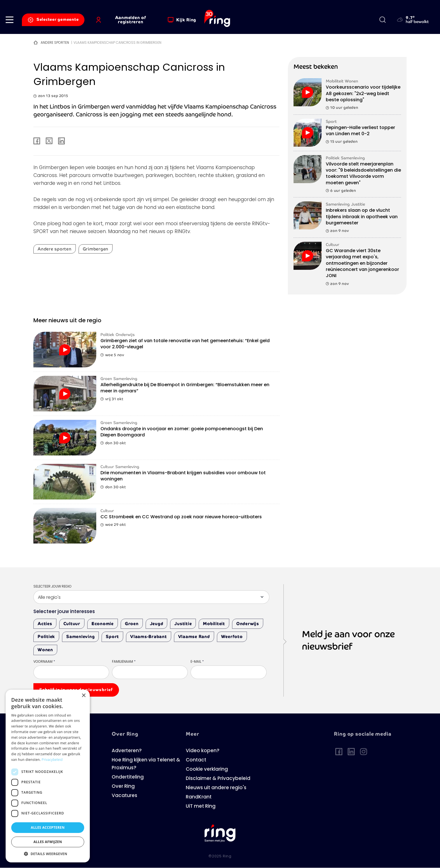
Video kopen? (203, 751)
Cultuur (72, 624)
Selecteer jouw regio (52, 587)
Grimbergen (96, 249)
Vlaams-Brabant (149, 636)
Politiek (46, 636)
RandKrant (199, 797)
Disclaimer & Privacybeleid (218, 779)
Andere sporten (55, 43)
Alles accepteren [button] (48, 827)
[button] (10, 20)
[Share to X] (49, 141)
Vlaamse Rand (194, 636)
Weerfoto (232, 636)
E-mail (197, 662)
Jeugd (157, 624)
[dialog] (48, 776)
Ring (227, 856)
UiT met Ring (201, 806)
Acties (45, 624)
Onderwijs (248, 624)
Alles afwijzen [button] (48, 842)
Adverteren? (127, 751)
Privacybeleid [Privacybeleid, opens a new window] (52, 760)
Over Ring (123, 787)
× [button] (83, 696)
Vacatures (124, 796)
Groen (132, 624)
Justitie (183, 624)
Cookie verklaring (207, 769)
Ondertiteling (128, 777)
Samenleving (80, 636)
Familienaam (124, 662)
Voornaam (44, 662)
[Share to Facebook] (37, 141)
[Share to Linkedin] (61, 141)
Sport (112, 636)
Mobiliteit (214, 624)
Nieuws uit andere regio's (216, 788)
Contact (196, 760)
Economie (103, 624)
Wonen (45, 650)
